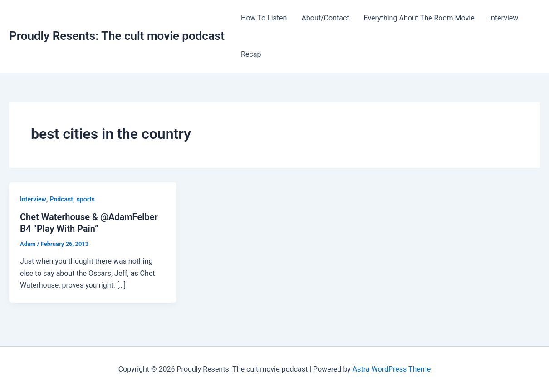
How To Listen (264, 18)
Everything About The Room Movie (419, 18)
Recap (251, 54)
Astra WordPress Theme (392, 369)
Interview (504, 18)
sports (86, 199)
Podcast (61, 199)
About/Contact (325, 18)
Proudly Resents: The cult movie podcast (117, 36)
